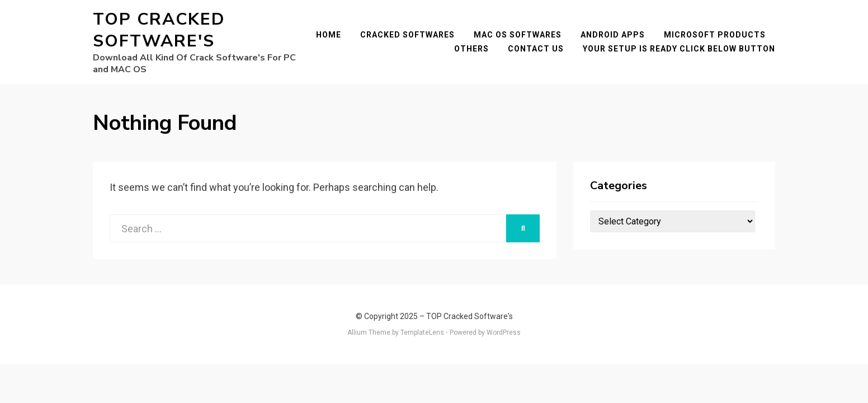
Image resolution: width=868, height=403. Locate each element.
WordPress (504, 332)
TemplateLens (422, 332)
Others (471, 49)
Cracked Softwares (407, 35)
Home (329, 35)
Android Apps (613, 35)
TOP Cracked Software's (159, 30)
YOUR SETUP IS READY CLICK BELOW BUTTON (679, 49)
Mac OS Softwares (518, 35)
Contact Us (536, 49)
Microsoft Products (715, 35)
